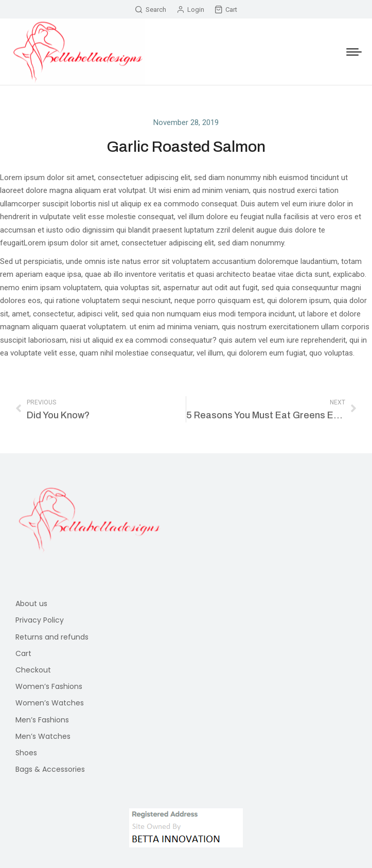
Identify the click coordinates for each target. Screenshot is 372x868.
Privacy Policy (40, 620)
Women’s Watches (50, 703)
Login (190, 10)
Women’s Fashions (49, 686)
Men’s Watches (43, 736)
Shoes (26, 753)
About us (31, 604)
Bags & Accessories (50, 769)
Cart (226, 10)
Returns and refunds (52, 637)
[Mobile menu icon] (354, 52)
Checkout (33, 670)
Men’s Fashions (42, 720)
